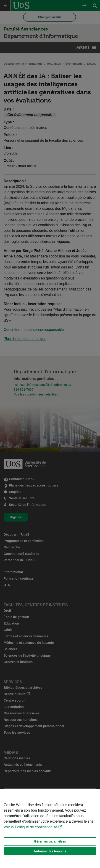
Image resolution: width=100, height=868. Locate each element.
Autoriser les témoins (50, 851)
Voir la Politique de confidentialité (30, 827)
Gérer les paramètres (50, 841)
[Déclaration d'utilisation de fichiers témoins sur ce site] (50, 829)
